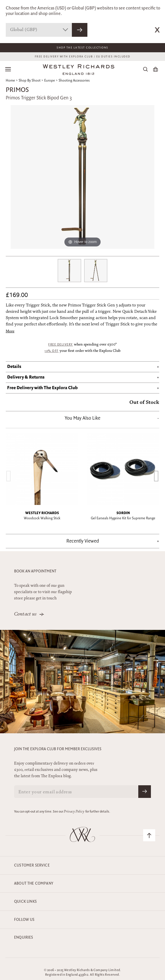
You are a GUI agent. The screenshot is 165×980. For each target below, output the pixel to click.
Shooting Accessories (74, 81)
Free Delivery (61, 345)
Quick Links (25, 902)
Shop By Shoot (30, 81)
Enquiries (24, 937)
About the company (34, 883)
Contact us (25, 614)
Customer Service (32, 865)
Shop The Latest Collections (83, 48)
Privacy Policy (74, 812)
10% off (52, 351)
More (10, 332)
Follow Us (24, 920)
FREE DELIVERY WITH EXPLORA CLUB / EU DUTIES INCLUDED (83, 57)
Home (10, 81)
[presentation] (9, 476)
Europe (50, 81)
